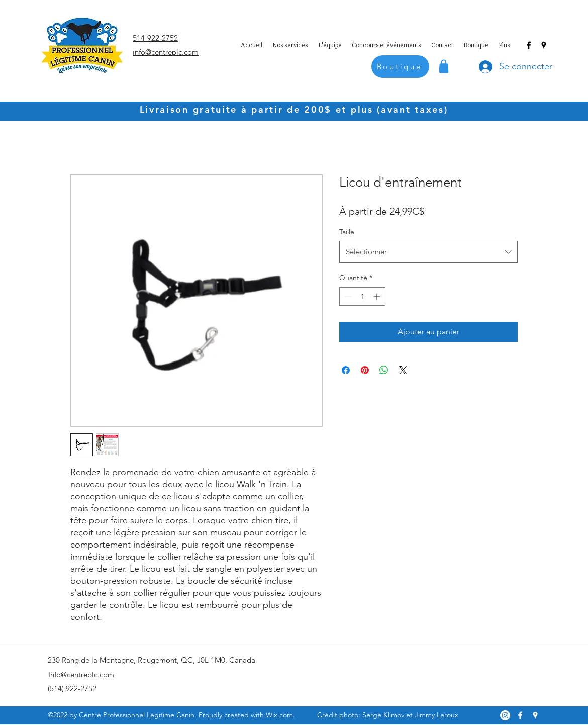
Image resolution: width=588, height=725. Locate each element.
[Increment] (378, 296)
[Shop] (444, 66)
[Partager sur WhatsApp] (384, 370)
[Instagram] (505, 715)
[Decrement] (347, 296)
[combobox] (428, 252)
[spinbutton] (362, 296)
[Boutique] (400, 67)
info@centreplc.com (166, 52)
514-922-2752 (155, 38)
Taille (347, 232)
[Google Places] (544, 45)
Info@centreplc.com (81, 674)
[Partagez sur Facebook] (346, 370)
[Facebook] (529, 45)
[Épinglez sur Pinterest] (365, 370)
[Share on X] (403, 370)
